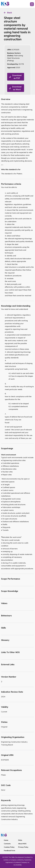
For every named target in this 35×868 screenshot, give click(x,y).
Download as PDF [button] (17, 77)
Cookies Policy (9, 847)
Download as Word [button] (17, 88)
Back (10, 13)
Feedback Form (10, 850)
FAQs (20, 840)
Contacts (7, 844)
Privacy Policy (23, 847)
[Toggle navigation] (32, 4)
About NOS (22, 844)
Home (6, 840)
